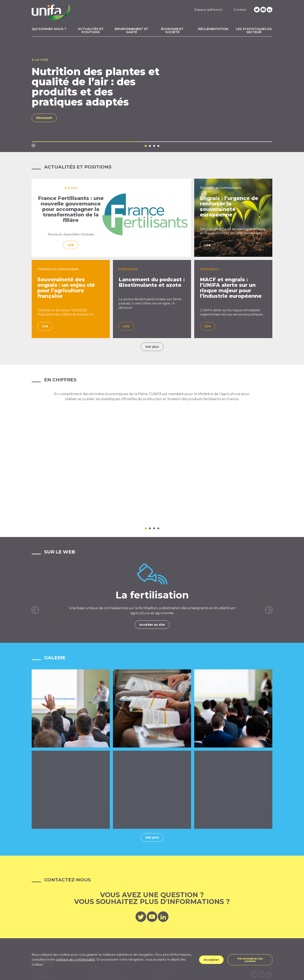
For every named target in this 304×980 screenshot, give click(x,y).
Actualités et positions (91, 30)
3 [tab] (154, 146)
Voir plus (152, 347)
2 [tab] (150, 146)
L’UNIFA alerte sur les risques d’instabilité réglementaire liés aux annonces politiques (232, 312)
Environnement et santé (132, 30)
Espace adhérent (208, 10)
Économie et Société (172, 30)
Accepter (211, 960)
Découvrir (44, 118)
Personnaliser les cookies (250, 960)
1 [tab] (146, 146)
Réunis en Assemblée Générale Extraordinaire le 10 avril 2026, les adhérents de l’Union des (71, 239)
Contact (240, 10)
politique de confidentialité (75, 960)
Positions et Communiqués (221, 188)
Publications (128, 269)
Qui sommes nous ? (49, 29)
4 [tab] (158, 146)
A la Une (71, 188)
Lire (71, 250)
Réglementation (213, 29)
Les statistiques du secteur (254, 30)
